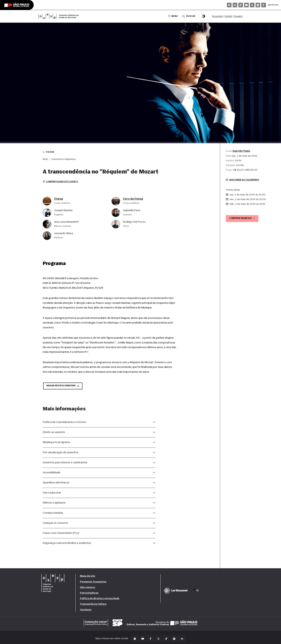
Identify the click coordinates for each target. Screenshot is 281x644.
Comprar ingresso (243, 219)
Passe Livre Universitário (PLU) (61, 534)
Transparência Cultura (93, 605)
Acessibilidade (52, 474)
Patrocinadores (89, 594)
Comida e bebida (53, 514)
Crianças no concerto (55, 524)
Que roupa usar (52, 494)
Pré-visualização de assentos (60, 453)
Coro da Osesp (133, 199)
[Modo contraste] (203, 16)
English (228, 16)
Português (217, 16)
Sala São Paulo (241, 151)
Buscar (188, 16)
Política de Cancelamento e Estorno (64, 423)
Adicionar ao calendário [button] (243, 180)
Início (45, 159)
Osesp (59, 199)
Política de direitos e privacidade (100, 599)
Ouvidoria (86, 611)
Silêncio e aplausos (54, 504)
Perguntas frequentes (93, 583)
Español (238, 16)
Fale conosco (88, 588)
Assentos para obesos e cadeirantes (65, 463)
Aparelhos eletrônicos (56, 484)
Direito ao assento (54, 433)
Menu (172, 16)
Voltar (49, 152)
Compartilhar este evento (61, 182)
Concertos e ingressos (64, 159)
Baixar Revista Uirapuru (63, 387)
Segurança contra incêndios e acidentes (67, 544)
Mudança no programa (56, 443)
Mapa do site (88, 577)
